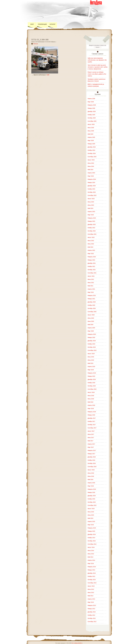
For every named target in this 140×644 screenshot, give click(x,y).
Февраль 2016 (92, 489)
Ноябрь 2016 (91, 460)
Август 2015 (91, 509)
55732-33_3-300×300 (40, 40)
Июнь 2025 (91, 131)
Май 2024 (90, 170)
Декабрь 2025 (92, 111)
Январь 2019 (91, 376)
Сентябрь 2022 (92, 234)
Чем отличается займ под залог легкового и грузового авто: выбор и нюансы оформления (98, 67)
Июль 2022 (91, 241)
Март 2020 (91, 331)
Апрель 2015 (91, 521)
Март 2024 (91, 176)
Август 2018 (91, 392)
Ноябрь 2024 (91, 150)
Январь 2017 (91, 454)
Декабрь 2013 (92, 573)
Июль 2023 (91, 202)
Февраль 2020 (92, 334)
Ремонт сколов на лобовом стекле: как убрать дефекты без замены (97, 74)
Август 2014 (91, 547)
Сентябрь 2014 (92, 544)
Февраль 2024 (92, 179)
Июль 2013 (91, 589)
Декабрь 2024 (92, 147)
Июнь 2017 (91, 438)
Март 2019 (91, 370)
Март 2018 (91, 408)
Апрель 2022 (91, 250)
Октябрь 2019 (92, 347)
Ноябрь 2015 (91, 499)
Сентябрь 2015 (92, 505)
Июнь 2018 (91, 399)
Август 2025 (91, 124)
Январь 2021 (91, 299)
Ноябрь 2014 (91, 538)
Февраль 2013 (92, 605)
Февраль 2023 (92, 218)
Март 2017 (91, 447)
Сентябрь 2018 (92, 389)
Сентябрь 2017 (92, 428)
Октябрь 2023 (92, 192)
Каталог (53, 24)
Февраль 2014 (92, 567)
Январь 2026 (91, 108)
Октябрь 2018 (92, 386)
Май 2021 (90, 286)
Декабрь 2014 (92, 534)
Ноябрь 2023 (91, 189)
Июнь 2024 (91, 166)
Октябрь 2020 (92, 308)
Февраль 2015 (92, 528)
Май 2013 (90, 596)
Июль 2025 (91, 128)
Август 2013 (91, 586)
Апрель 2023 (91, 212)
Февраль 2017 (92, 450)
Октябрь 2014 (92, 541)
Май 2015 (90, 518)
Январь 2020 (91, 337)
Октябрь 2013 (92, 580)
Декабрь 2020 (92, 302)
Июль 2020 (91, 318)
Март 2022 (91, 254)
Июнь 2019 (91, 360)
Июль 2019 (91, 357)
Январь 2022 (91, 260)
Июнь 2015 (91, 515)
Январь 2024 (91, 183)
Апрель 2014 (91, 560)
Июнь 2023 (91, 205)
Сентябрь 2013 (92, 583)
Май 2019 (90, 363)
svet (48, 75)
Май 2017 (90, 441)
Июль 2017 (91, 434)
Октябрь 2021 (92, 270)
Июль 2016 (91, 473)
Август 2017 (91, 431)
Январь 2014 (91, 570)
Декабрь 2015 (92, 496)
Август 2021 (91, 276)
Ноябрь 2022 (91, 228)
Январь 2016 (91, 492)
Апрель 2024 (91, 173)
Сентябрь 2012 (92, 622)
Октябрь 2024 (92, 153)
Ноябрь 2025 (91, 115)
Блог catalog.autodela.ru (77, 643)
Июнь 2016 (91, 476)
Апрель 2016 (91, 483)
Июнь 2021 (91, 283)
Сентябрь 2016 (92, 467)
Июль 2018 (91, 396)
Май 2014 (90, 557)
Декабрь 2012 (92, 612)
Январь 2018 (91, 415)
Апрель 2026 (91, 99)
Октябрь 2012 (92, 618)
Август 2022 (91, 237)
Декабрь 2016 (92, 457)
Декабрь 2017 (92, 418)
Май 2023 (90, 208)
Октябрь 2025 (92, 118)
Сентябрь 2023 (92, 195)
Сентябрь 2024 (92, 157)
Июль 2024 (91, 163)
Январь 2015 (91, 531)
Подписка (36, 44)
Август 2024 (91, 160)
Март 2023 (91, 215)
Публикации (42, 24)
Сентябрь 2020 (92, 312)
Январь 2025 (91, 144)
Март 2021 (91, 292)
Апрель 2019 (91, 367)
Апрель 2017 (91, 444)
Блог (32, 24)
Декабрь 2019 (92, 341)
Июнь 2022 (91, 244)
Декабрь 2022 (92, 224)
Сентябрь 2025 (92, 121)
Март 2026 (91, 102)
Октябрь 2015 (92, 502)
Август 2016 (91, 470)
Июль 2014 (91, 551)
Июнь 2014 (91, 554)
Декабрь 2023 (92, 186)
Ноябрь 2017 (91, 421)
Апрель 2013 (91, 599)
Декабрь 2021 (92, 263)
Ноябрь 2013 (91, 576)
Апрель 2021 (91, 289)
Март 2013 (91, 602)
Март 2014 (91, 563)
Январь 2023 (91, 221)
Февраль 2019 (92, 373)
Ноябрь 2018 (91, 383)
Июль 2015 (91, 512)
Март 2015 (91, 525)
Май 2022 (90, 247)
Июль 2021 (91, 279)
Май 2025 (90, 134)
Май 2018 (90, 402)
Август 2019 (91, 354)
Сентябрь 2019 (92, 350)
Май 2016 (90, 480)
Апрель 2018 (91, 405)
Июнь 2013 (91, 593)
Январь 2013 (91, 609)
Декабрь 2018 (92, 379)
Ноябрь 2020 (91, 305)
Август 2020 (91, 315)
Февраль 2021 (92, 295)
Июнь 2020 (91, 321)
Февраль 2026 (92, 105)
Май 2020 (90, 325)
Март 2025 (91, 141)
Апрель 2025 (91, 137)
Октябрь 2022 (92, 231)
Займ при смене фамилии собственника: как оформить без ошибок (97, 60)
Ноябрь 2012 (91, 615)
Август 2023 (91, 199)
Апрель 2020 (91, 328)
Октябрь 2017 (92, 425)
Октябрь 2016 (92, 463)
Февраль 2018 (92, 412)
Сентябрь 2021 (92, 273)
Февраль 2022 (92, 257)
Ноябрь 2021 (91, 266)
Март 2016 (91, 486)
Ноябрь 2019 (91, 344)
